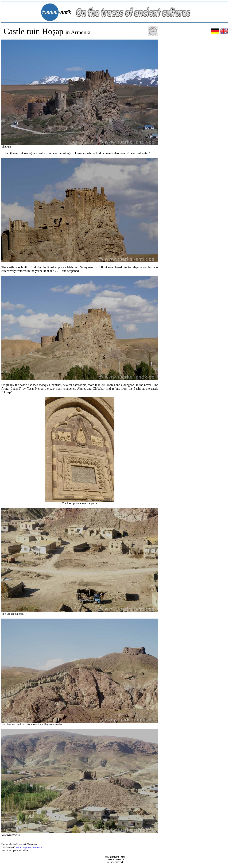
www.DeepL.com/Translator (29, 847)
